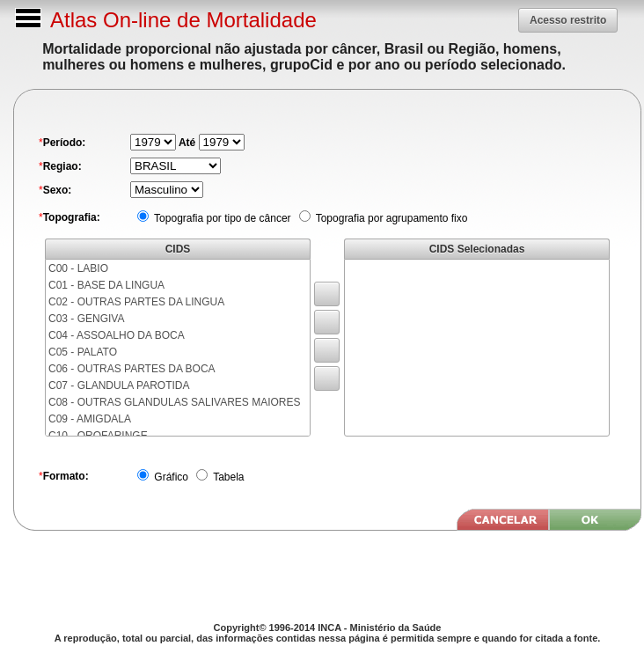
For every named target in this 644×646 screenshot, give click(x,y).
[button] (568, 20)
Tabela (227, 477)
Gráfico (170, 477)
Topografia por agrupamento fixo (391, 218)
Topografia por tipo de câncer (221, 218)
